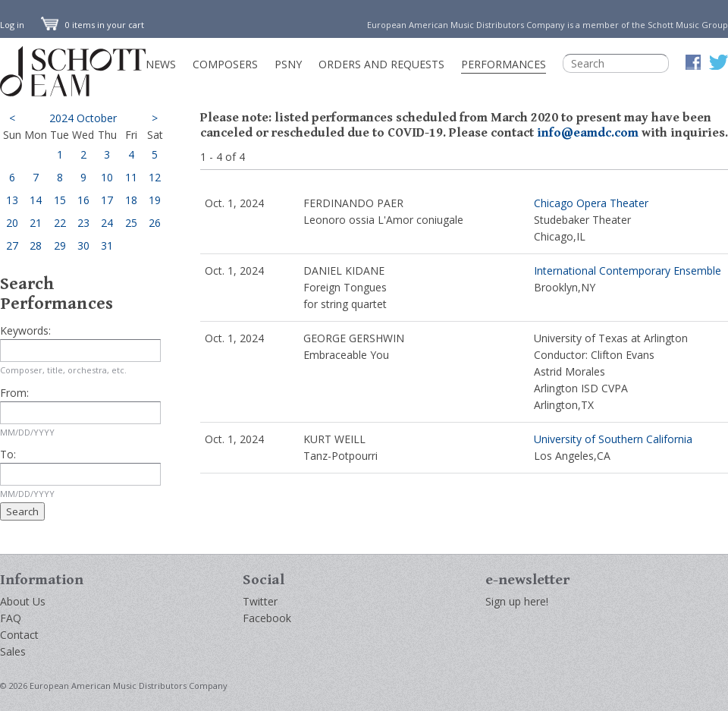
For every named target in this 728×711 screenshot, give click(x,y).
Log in (12, 25)
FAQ (11, 618)
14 (36, 200)
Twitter (260, 601)
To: (8, 454)
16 (83, 200)
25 (131, 223)
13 (12, 200)
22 (60, 223)
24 (107, 223)
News (161, 64)
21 (36, 223)
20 (12, 223)
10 (107, 177)
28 (36, 245)
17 (107, 200)
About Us (23, 601)
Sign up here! (517, 601)
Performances (504, 64)
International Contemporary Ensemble (628, 271)
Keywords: (25, 330)
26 (155, 223)
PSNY (288, 64)
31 (107, 245)
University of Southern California (613, 439)
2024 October (83, 118)
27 (12, 245)
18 (131, 200)
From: (14, 393)
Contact (19, 635)
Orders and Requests (381, 64)
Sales (13, 651)
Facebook (267, 618)
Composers (225, 64)
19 (155, 200)
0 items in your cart (93, 25)
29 (60, 245)
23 (83, 223)
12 (155, 177)
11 (131, 177)
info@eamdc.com (588, 133)
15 (60, 200)
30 (83, 245)
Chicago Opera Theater (591, 203)
